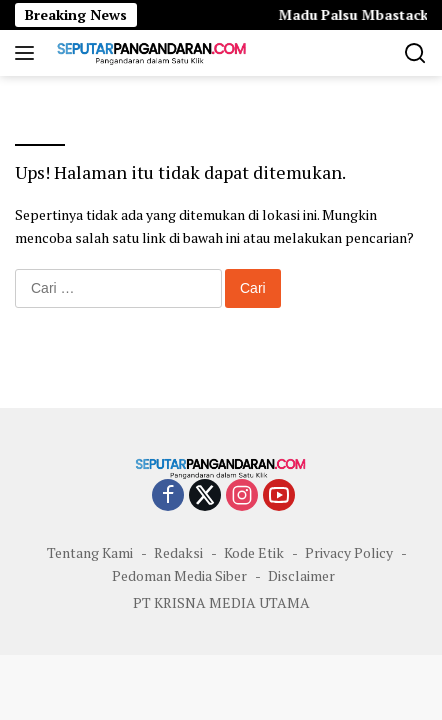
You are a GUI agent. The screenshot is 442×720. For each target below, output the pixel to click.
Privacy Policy (349, 552)
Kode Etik (254, 552)
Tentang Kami (90, 552)
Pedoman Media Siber (179, 575)
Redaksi (178, 552)
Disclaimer (301, 575)
